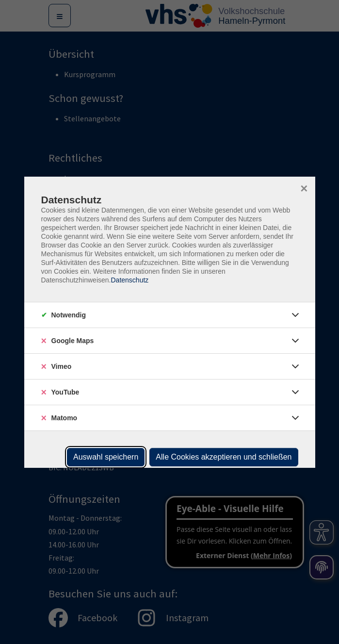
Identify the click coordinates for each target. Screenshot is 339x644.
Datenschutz (129, 280)
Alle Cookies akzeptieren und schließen (224, 457)
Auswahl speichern (106, 457)
